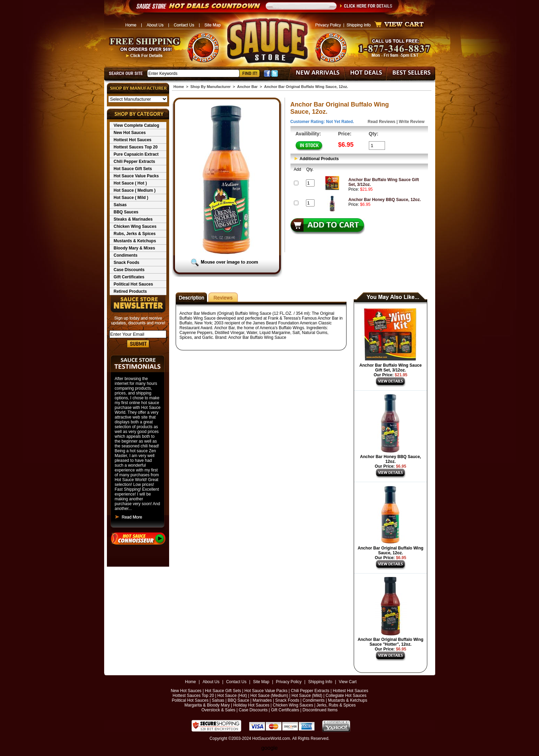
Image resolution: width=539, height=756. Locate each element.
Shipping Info (320, 682)
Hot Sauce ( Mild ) (131, 198)
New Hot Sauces (130, 133)
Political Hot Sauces (134, 284)
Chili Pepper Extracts (135, 162)
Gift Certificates (129, 277)
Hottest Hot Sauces (133, 140)
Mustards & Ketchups (135, 241)
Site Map (261, 682)
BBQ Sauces (126, 212)
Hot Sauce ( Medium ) (135, 190)
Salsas (120, 205)
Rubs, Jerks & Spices (135, 234)
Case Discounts (129, 270)
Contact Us (236, 682)
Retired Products (130, 291)
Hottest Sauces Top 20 (136, 147)
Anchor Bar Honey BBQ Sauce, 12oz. (385, 200)
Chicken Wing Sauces (135, 226)
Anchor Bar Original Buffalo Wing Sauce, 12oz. (390, 551)
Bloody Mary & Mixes (135, 248)
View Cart (348, 682)
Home (179, 87)
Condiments (126, 255)
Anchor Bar (247, 87)
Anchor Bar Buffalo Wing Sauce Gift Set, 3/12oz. (390, 368)
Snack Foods (127, 263)
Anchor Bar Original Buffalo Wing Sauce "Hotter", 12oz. (390, 642)
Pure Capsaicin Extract (136, 154)
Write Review (411, 122)
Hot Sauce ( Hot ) (130, 183)
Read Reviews (382, 122)
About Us (211, 682)
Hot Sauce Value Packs (136, 176)
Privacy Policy (289, 682)
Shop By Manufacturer (211, 87)
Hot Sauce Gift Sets (133, 169)
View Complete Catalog (136, 125)
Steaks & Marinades (133, 219)
